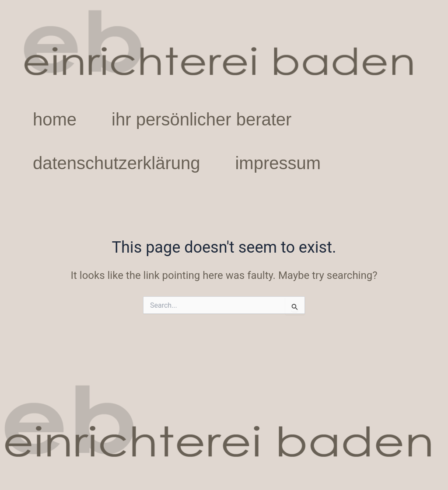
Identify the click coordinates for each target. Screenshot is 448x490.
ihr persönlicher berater (201, 119)
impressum (278, 163)
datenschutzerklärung (116, 163)
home (55, 119)
